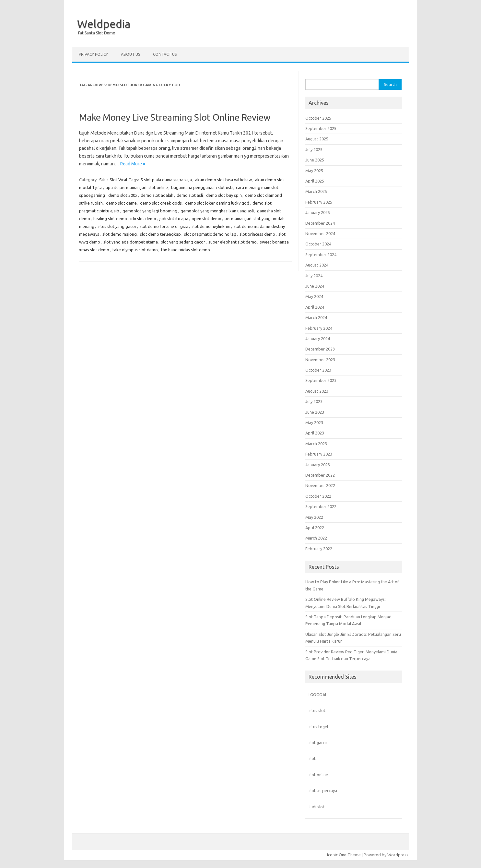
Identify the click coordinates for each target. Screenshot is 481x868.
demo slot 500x (123, 195)
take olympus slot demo (135, 250)
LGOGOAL (318, 695)
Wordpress (398, 855)
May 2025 (314, 171)
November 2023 (320, 360)
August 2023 (317, 391)
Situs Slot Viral (113, 180)
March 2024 (316, 317)
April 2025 (315, 181)
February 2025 (319, 202)
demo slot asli (190, 195)
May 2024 (314, 296)
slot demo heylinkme (211, 226)
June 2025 (315, 160)
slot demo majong (120, 234)
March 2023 (316, 444)
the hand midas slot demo (186, 250)
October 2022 (318, 496)
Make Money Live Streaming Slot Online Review (175, 117)
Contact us (165, 54)
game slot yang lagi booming (150, 211)
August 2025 (317, 139)
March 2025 (316, 191)
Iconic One (337, 855)
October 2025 (318, 118)
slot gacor (318, 743)
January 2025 (318, 212)
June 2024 (315, 286)
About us (130, 54)
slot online (318, 775)
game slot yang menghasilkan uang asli (217, 211)
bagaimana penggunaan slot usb (202, 187)
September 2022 (321, 506)
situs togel (318, 727)
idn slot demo (143, 219)
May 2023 (314, 422)
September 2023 (321, 380)
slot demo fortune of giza (164, 226)
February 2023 (319, 454)
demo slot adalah (157, 195)
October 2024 (318, 244)
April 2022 (315, 528)
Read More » (133, 164)
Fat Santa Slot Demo (97, 33)
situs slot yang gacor (117, 226)
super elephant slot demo (233, 242)
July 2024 (314, 276)
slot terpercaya (323, 791)
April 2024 (315, 307)
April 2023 (315, 433)
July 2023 (314, 401)
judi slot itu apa (174, 219)
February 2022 (319, 549)
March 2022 (316, 538)
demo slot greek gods (161, 203)
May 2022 (314, 517)
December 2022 (320, 475)
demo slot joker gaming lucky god (217, 203)
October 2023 (318, 370)
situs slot (317, 710)
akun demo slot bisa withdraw (223, 180)
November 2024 (320, 233)
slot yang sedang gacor (183, 242)
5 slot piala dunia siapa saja (166, 180)
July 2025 (314, 149)
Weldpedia (104, 24)
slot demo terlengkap (160, 234)
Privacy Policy (93, 54)
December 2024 (320, 223)
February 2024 (319, 328)
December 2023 (320, 349)
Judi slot (317, 807)
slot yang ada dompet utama (131, 242)
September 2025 (321, 128)
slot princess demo (257, 234)
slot (312, 758)
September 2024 (321, 255)
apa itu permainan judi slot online (137, 187)
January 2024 (318, 339)
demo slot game (121, 203)
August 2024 (317, 265)
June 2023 (315, 412)
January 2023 (318, 465)
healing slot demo (110, 219)
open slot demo (206, 219)
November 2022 (320, 485)
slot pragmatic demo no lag (210, 234)
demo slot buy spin (224, 195)
